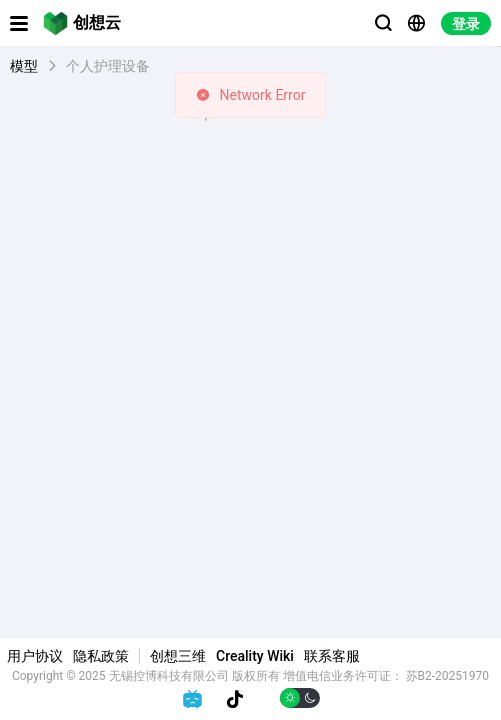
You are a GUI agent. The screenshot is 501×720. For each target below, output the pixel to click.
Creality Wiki (255, 656)
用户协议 (35, 656)
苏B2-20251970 (448, 676)
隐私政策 (101, 656)
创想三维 (178, 656)
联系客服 (332, 656)
